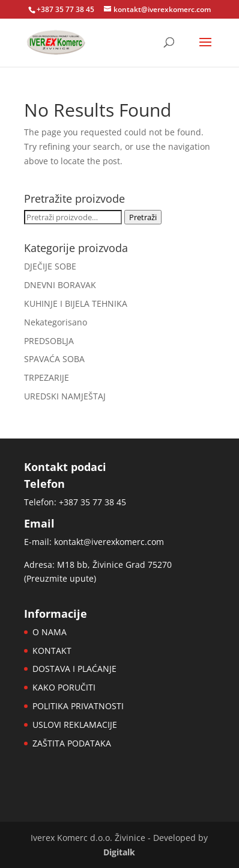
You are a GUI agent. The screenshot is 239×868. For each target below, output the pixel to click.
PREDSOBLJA (49, 341)
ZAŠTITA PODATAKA (72, 743)
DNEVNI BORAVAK (60, 285)
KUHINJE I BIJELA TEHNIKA (76, 303)
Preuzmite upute (60, 578)
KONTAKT (52, 651)
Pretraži (143, 217)
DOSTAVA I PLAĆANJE (74, 669)
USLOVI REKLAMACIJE (75, 725)
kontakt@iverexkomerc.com (109, 542)
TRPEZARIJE (47, 377)
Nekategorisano (56, 322)
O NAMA (50, 632)
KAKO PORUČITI (64, 687)
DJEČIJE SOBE (50, 266)
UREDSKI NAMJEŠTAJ (65, 396)
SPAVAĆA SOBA (54, 359)
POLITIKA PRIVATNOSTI (78, 706)
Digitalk (119, 852)
